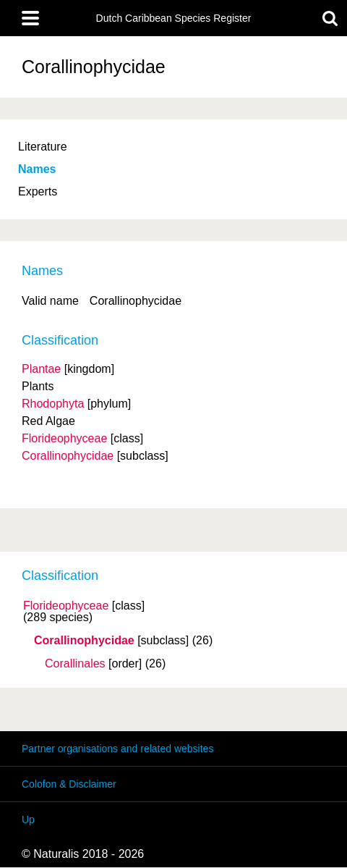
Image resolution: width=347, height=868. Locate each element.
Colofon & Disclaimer (69, 784)
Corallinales (75, 664)
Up (28, 819)
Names (37, 169)
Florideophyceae (66, 606)
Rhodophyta (53, 404)
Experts (38, 191)
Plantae (41, 369)
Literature (43, 147)
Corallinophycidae (84, 641)
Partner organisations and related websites (117, 749)
